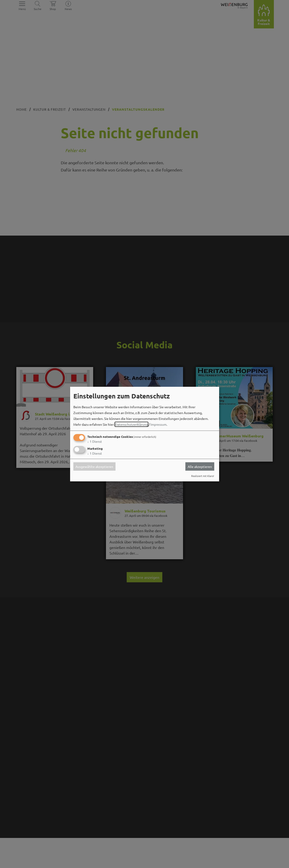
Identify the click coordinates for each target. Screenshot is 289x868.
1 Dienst (95, 441)
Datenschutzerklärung (131, 424)
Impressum (158, 424)
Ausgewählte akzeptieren (94, 467)
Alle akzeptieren (200, 467)
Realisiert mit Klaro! (203, 476)
